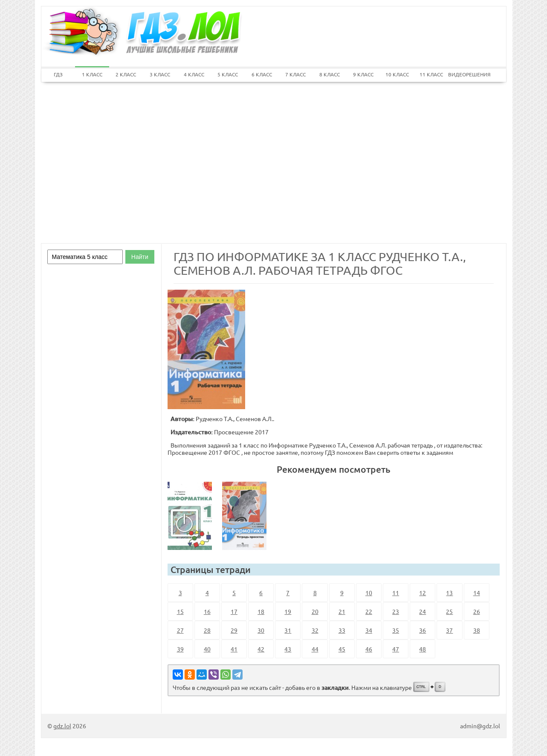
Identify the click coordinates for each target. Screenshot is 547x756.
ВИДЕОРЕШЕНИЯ (465, 74)
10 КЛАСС (397, 74)
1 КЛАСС (92, 74)
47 (396, 649)
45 (342, 649)
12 (423, 593)
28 (207, 630)
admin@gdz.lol (480, 726)
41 (234, 649)
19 (288, 611)
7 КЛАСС (295, 74)
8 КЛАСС (330, 74)
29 (234, 630)
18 (261, 611)
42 (261, 649)
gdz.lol (62, 726)
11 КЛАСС (431, 74)
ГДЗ (58, 74)
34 (369, 630)
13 (449, 593)
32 (315, 630)
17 (234, 611)
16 (207, 611)
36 (423, 630)
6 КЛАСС (262, 74)
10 (369, 593)
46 (369, 649)
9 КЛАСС (363, 74)
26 (477, 611)
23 (396, 611)
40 (207, 649)
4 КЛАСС (194, 74)
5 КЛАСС (228, 74)
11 (396, 593)
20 (315, 611)
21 (342, 611)
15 (180, 611)
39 (180, 649)
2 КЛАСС (126, 74)
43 (288, 649)
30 (261, 630)
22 (369, 611)
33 (342, 630)
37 (449, 630)
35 (396, 630)
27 (180, 630)
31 (288, 630)
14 (477, 593)
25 (449, 611)
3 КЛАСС (160, 74)
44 (315, 649)
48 (423, 649)
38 (477, 630)
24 (423, 611)
